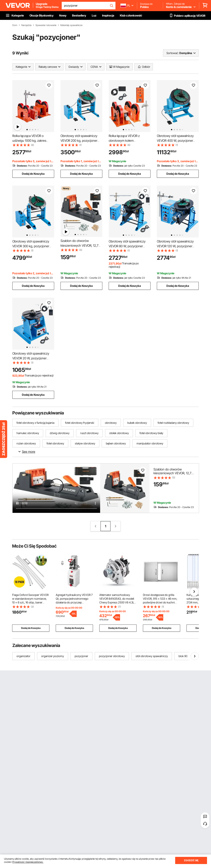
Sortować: (172, 53)
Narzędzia (26, 25)
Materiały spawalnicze (71, 25)
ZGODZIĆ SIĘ (191, 860)
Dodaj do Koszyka (33, 174)
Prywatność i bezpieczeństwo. (28, 862)
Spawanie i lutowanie (46, 25)
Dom (15, 25)
